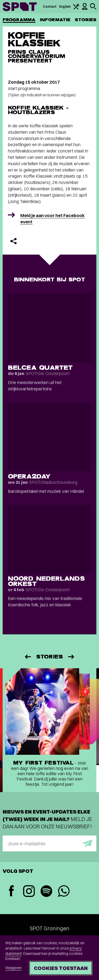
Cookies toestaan (61, 968)
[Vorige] (27, 657)
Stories (86, 20)
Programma (19, 20)
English (65, 6)
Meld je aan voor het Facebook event (53, 218)
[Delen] (13, 241)
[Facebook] (11, 891)
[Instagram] (29, 892)
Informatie (55, 20)
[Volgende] (72, 657)
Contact (50, 6)
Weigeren (13, 968)
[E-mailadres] (49, 843)
